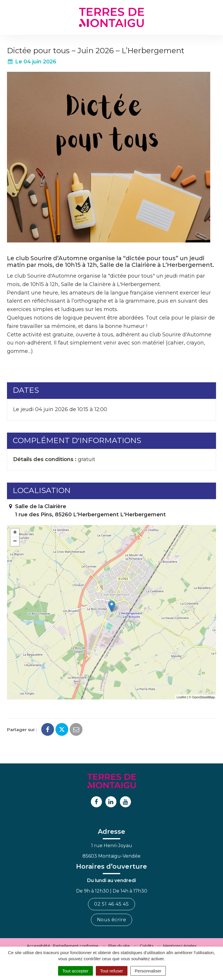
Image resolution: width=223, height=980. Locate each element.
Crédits (146, 946)
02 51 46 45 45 (111, 904)
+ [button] (15, 533)
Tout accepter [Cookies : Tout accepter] (75, 971)
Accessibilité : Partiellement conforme (63, 946)
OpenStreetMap (203, 697)
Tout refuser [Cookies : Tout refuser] (112, 971)
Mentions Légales (180, 946)
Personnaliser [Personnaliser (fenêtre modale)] (148, 971)
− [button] (15, 542)
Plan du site (119, 946)
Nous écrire (112, 920)
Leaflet (181, 697)
